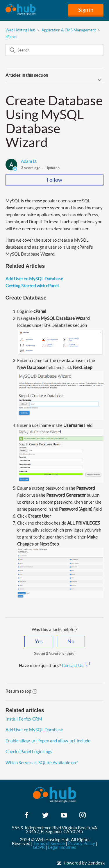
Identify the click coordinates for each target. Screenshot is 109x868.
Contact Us (76, 665)
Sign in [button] (86, 10)
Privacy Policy (82, 843)
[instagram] (83, 817)
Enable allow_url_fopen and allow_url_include (48, 741)
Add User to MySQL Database (34, 279)
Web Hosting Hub (20, 30)
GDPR (39, 847)
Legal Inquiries (62, 847)
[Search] (55, 50)
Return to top (21, 691)
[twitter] (45, 817)
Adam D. (29, 161)
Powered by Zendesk (84, 863)
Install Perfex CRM (24, 719)
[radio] (39, 641)
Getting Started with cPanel (32, 286)
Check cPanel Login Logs (29, 752)
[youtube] (64, 817)
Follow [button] (54, 180)
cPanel (11, 37)
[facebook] (27, 817)
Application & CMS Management (69, 30)
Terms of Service (49, 843)
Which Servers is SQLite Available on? (42, 763)
